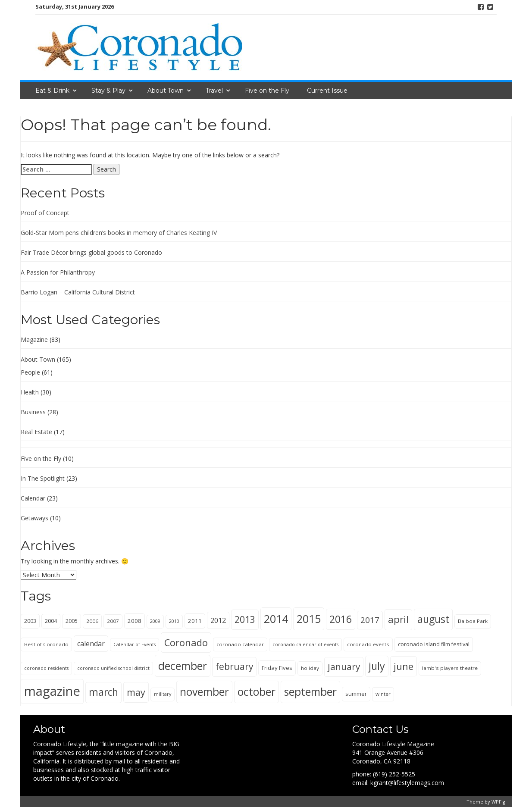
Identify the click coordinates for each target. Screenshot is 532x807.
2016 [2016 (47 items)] (341, 619)
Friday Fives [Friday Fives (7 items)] (277, 668)
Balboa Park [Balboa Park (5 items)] (473, 621)
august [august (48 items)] (433, 619)
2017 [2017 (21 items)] (370, 620)
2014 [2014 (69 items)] (276, 619)
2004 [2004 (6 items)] (51, 621)
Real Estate (36, 432)
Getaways (34, 518)
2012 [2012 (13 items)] (218, 620)
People (30, 372)
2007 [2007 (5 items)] (113, 621)
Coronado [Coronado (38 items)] (186, 643)
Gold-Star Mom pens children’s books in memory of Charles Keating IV (119, 233)
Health (30, 392)
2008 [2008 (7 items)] (135, 621)
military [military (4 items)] (163, 694)
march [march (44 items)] (103, 692)
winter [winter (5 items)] (383, 694)
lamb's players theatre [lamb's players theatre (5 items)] (450, 668)
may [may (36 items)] (136, 692)
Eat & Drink (52, 91)
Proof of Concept (45, 213)
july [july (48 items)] (377, 666)
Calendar (33, 498)
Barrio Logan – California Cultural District (78, 292)
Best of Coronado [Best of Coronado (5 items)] (46, 644)
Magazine (34, 339)
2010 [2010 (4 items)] (174, 621)
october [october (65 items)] (257, 691)
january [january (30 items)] (344, 666)
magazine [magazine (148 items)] (52, 691)
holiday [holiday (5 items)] (310, 668)
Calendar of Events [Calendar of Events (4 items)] (135, 644)
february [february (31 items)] (234, 666)
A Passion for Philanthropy (58, 272)
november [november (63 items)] (204, 692)
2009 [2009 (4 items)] (155, 621)
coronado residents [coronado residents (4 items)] (46, 668)
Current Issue (327, 91)
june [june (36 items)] (404, 666)
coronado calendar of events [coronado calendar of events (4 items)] (305, 644)
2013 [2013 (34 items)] (245, 619)
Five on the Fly (267, 91)
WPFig (498, 802)
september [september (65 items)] (310, 691)
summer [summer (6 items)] (356, 694)
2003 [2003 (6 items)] (30, 621)
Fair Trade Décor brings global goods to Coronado (91, 252)
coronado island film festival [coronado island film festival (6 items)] (434, 644)
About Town (166, 91)
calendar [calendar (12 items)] (91, 644)
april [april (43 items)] (398, 619)
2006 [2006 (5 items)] (92, 621)
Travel (214, 91)
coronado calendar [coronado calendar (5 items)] (240, 644)
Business (33, 412)
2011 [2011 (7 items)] (195, 621)
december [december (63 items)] (183, 666)
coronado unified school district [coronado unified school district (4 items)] (113, 668)
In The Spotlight (43, 478)
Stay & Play (108, 91)
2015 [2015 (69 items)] (309, 619)
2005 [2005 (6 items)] (72, 621)
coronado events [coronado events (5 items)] (368, 644)
